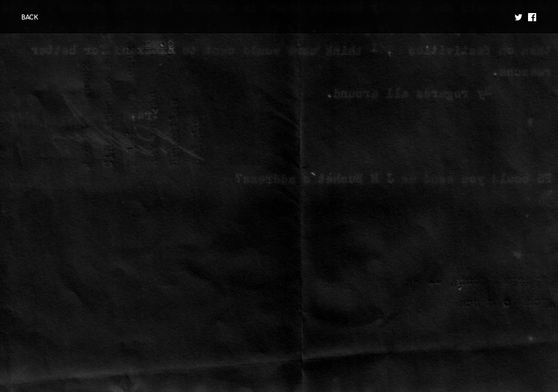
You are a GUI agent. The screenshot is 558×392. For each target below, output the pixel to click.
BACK (30, 17)
